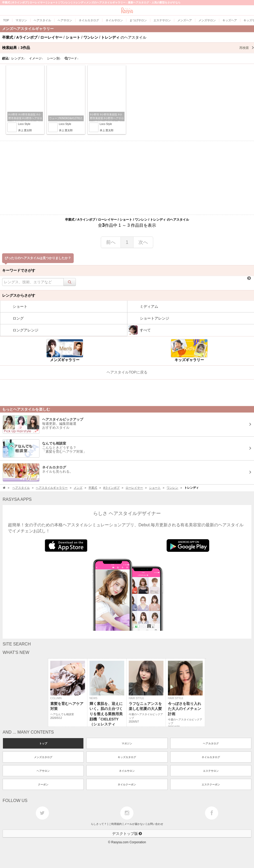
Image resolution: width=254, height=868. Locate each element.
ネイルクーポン (127, 784)
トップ (43, 743)
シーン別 (54, 58)
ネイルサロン (127, 771)
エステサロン (211, 771)
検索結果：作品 (128, 48)
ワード (72, 58)
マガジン (127, 743)
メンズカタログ (43, 757)
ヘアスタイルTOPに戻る (127, 372)
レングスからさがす (19, 295)
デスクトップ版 (127, 834)
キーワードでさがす (19, 270)
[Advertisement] (127, 178)
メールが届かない (135, 824)
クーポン (43, 784)
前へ (111, 242)
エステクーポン (211, 784)
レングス (18, 58)
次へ (143, 242)
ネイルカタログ (211, 757)
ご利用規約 (115, 824)
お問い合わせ (155, 824)
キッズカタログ (127, 757)
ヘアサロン (43, 771)
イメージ (36, 58)
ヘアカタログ (211, 743)
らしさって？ (99, 824)
